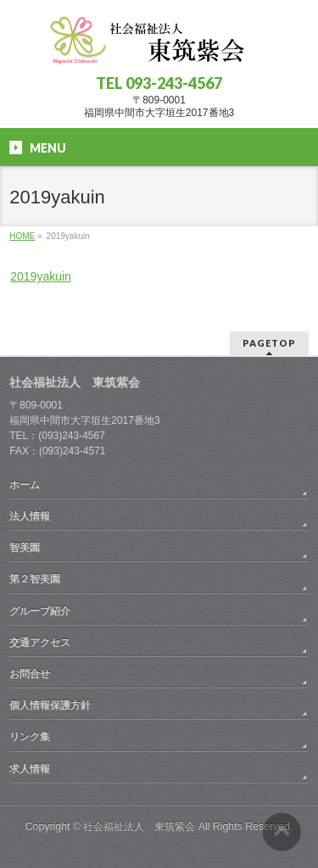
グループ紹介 (40, 611)
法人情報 (30, 516)
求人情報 (30, 769)
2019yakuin (41, 276)
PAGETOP (269, 343)
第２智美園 (35, 579)
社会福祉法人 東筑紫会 (139, 826)
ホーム (25, 485)
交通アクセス (40, 643)
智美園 (25, 548)
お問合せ (30, 674)
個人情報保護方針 (50, 705)
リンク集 (30, 737)
